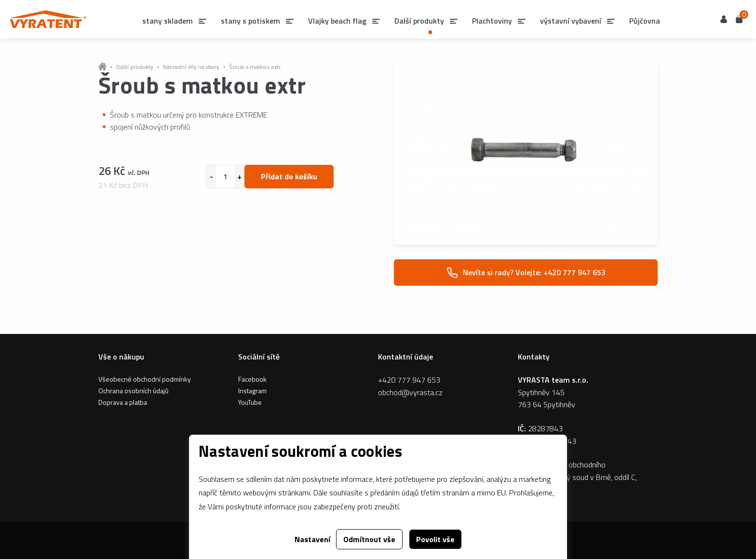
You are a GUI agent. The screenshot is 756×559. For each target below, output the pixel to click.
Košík (739, 19)
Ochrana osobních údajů (133, 391)
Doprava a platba (123, 402)
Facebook (252, 379)
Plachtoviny (492, 21)
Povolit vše (435, 539)
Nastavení (312, 539)
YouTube (250, 402)
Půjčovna (645, 21)
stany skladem (168, 21)
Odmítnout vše (369, 539)
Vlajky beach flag (337, 21)
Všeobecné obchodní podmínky (145, 379)
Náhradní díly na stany (191, 67)
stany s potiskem (250, 21)
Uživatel (724, 19)
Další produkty (135, 67)
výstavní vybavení (571, 21)
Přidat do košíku (289, 176)
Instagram (252, 391)
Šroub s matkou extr (255, 67)
